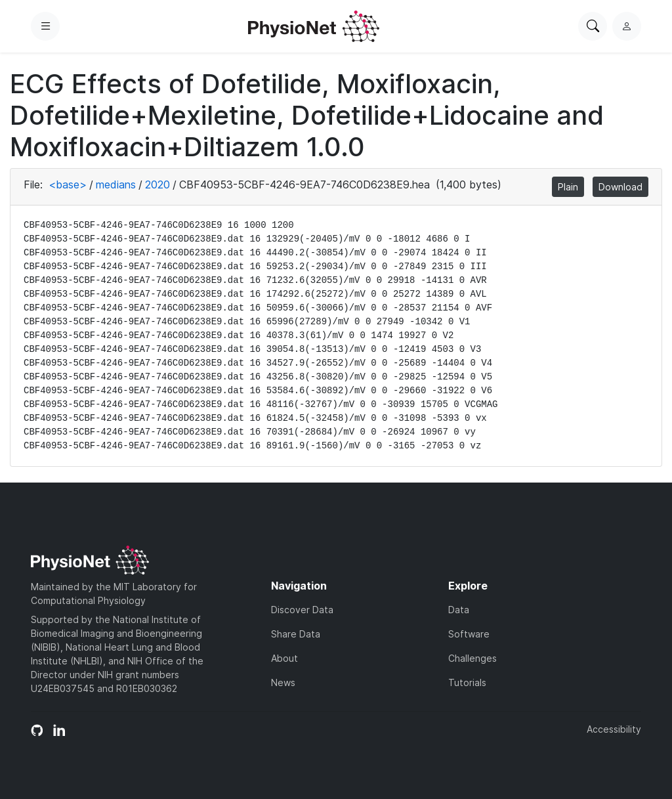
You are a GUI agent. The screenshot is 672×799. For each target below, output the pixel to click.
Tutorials (467, 682)
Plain (568, 187)
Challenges (472, 658)
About (284, 658)
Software (469, 634)
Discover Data (302, 610)
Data (459, 610)
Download (620, 187)
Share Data (296, 634)
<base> (68, 184)
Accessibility (614, 729)
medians (116, 184)
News (283, 682)
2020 (157, 184)
